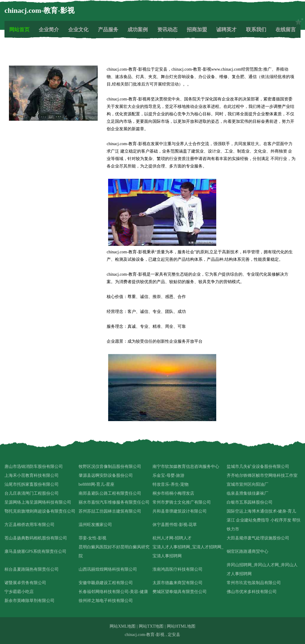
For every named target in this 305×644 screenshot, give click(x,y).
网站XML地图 (123, 626)
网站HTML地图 (181, 626)
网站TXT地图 (151, 626)
